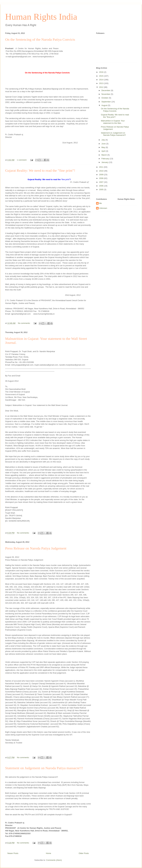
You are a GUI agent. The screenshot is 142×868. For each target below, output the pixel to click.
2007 (102, 182)
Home (49, 853)
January (105, 162)
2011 (102, 167)
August (105, 105)
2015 (102, 76)
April (104, 151)
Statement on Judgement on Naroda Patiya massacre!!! (44, 768)
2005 (102, 189)
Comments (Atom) (54, 860)
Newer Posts (13, 853)
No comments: (24, 323)
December (106, 90)
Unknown (103, 208)
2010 (102, 171)
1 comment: (22, 160)
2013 (102, 83)
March (104, 155)
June (104, 144)
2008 (102, 178)
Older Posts (84, 853)
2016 (102, 72)
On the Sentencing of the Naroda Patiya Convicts (40, 39)
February (106, 159)
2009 (102, 175)
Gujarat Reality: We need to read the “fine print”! (40, 170)
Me (100, 203)
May (104, 147)
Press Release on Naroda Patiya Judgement (36, 548)
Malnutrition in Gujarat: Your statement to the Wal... (113, 122)
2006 (102, 186)
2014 (102, 80)
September (106, 102)
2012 (102, 87)
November (106, 94)
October (105, 98)
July (103, 140)
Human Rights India (41, 17)
